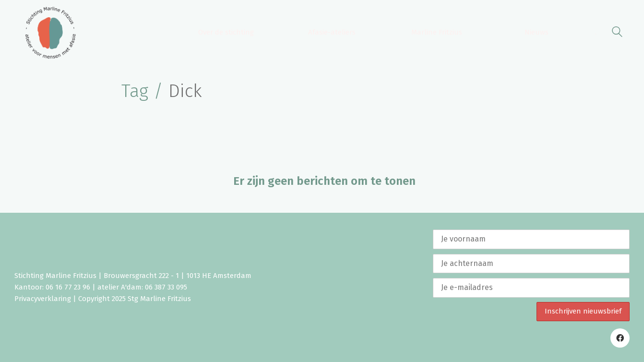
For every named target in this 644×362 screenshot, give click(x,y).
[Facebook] (620, 338)
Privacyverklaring (43, 299)
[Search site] (617, 33)
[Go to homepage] (50, 33)
